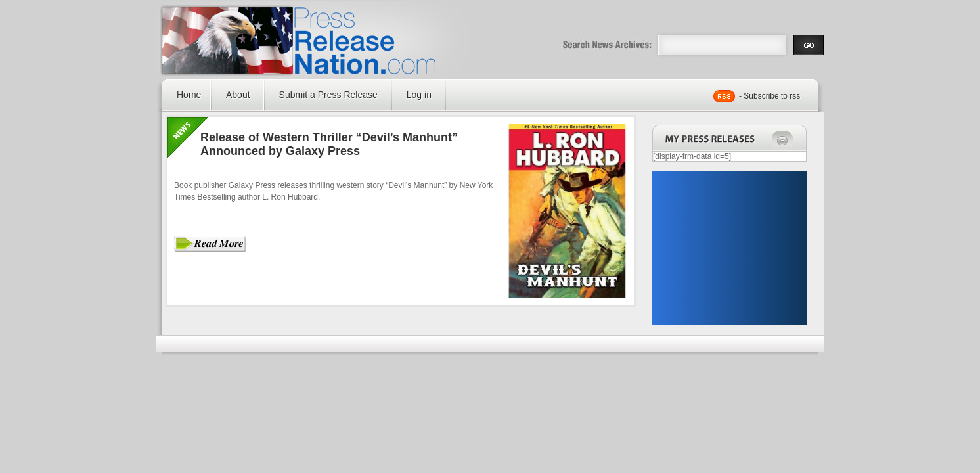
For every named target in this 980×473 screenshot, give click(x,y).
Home (189, 95)
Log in (419, 95)
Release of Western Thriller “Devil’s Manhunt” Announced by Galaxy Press (329, 144)
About (238, 95)
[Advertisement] (729, 248)
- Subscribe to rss (769, 96)
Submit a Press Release (328, 95)
